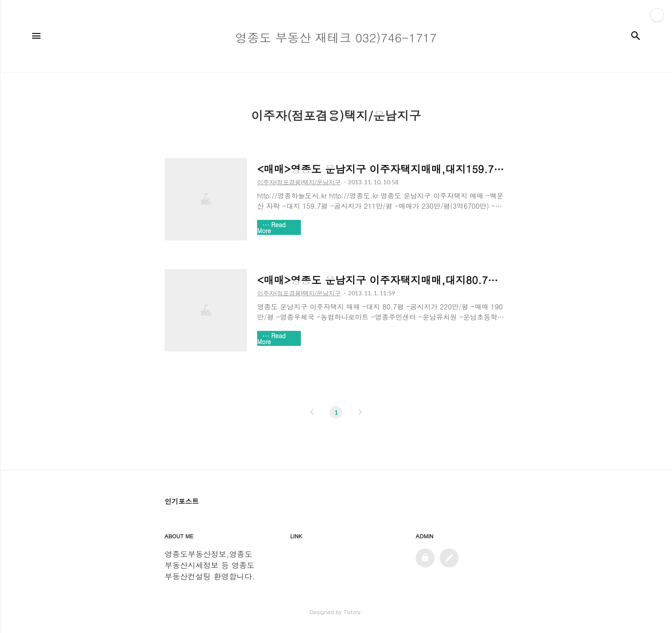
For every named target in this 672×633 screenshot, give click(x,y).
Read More (271, 228)
